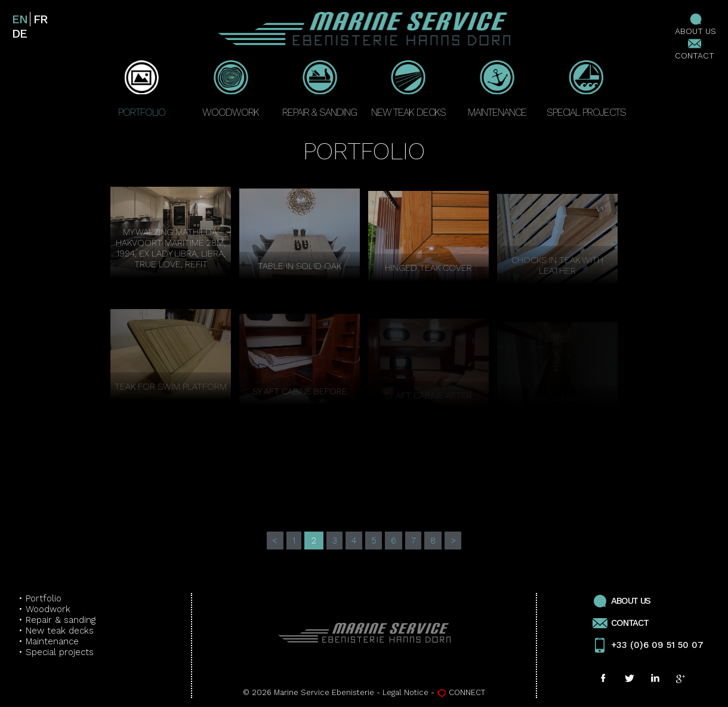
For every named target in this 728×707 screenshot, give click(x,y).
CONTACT (695, 48)
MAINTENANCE (497, 89)
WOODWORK (231, 89)
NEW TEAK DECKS (408, 89)
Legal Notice (405, 692)
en (19, 19)
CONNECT (461, 692)
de (19, 33)
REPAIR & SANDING (320, 89)
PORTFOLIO (142, 89)
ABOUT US (695, 24)
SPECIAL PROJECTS (586, 89)
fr (40, 19)
